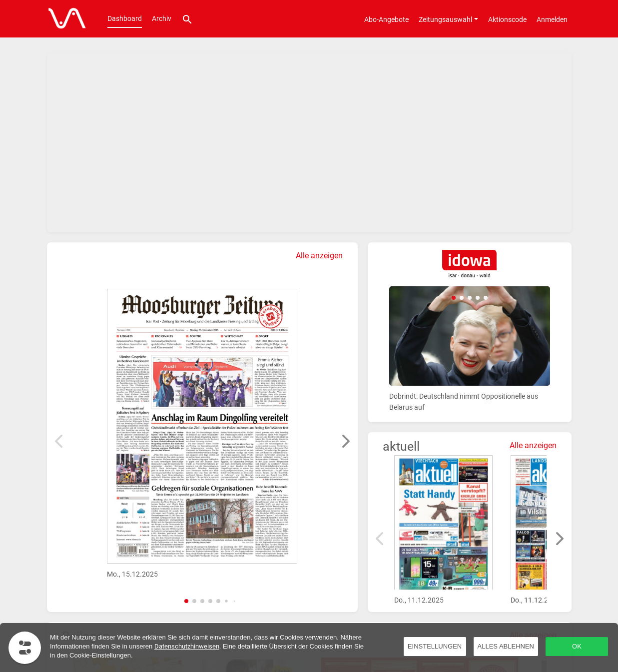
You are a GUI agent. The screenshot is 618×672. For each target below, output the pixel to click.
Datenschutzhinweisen (187, 646)
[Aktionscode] (507, 19)
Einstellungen (435, 646)
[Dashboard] (64, 19)
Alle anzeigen (319, 256)
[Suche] (187, 19)
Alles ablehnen (506, 646)
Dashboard (125, 18)
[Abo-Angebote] (386, 19)
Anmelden (552, 19)
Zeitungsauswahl (445, 19)
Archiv (162, 18)
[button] (186, 601)
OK (577, 646)
